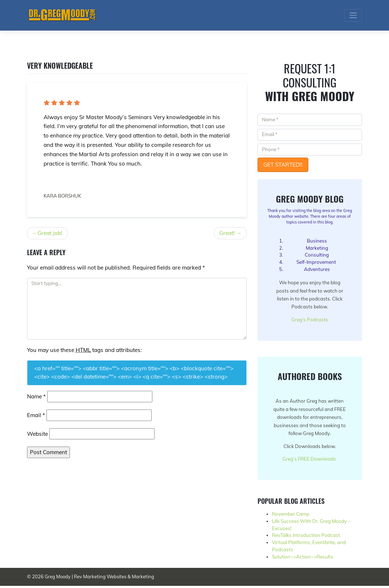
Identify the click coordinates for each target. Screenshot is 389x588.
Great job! (50, 233)
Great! (227, 233)
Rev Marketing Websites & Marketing (114, 579)
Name (36, 396)
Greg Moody (58, 579)
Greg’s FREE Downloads (309, 461)
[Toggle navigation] (353, 15)
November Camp (291, 516)
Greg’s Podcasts (310, 320)
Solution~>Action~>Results (303, 559)
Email (36, 415)
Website (37, 434)
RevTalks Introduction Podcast (306, 538)
